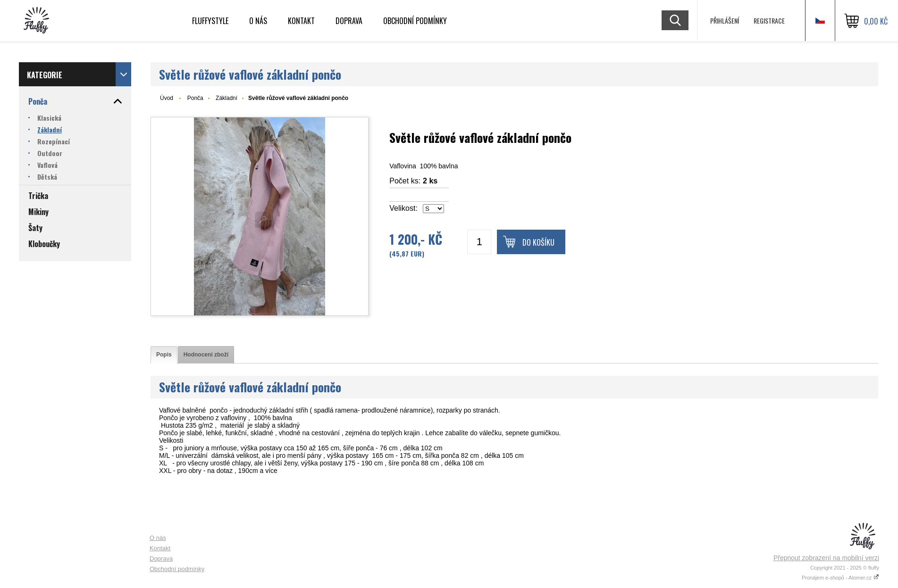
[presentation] (164, 355)
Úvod (167, 98)
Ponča (195, 98)
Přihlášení (725, 21)
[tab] (164, 355)
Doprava (349, 21)
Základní (227, 98)
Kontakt (301, 21)
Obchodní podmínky (415, 21)
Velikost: (403, 208)
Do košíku (538, 242)
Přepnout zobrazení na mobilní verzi (826, 558)
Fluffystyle (210, 21)
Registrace (769, 21)
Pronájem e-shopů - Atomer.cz (840, 578)
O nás (258, 21)
